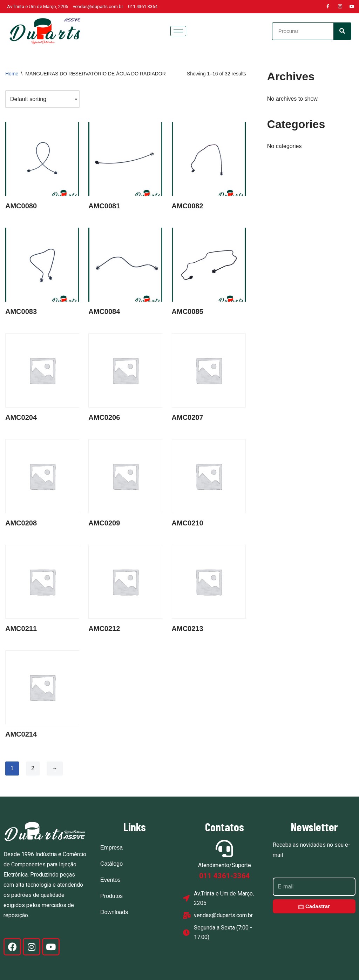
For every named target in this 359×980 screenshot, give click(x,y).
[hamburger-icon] (178, 31)
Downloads (114, 912)
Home (12, 74)
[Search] (342, 31)
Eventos (110, 880)
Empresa (111, 848)
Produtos (111, 896)
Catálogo (111, 864)
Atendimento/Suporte (225, 865)
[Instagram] (340, 7)
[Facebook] (328, 7)
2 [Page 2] (33, 768)
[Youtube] (352, 7)
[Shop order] (42, 99)
